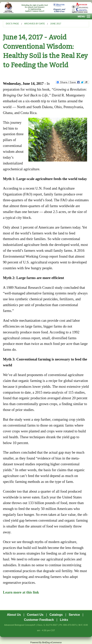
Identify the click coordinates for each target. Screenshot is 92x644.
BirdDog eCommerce (52, 642)
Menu (81, 16)
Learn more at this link (21, 592)
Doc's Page (12, 24)
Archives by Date (35, 24)
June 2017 (56, 24)
